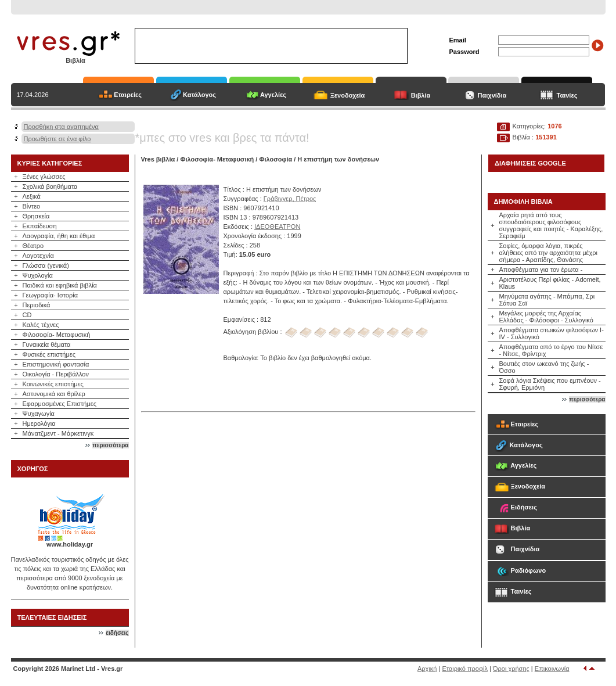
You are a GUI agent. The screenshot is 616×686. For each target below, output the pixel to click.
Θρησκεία (36, 216)
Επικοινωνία (552, 669)
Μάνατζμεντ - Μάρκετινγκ (58, 433)
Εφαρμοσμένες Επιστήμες (60, 404)
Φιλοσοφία (275, 159)
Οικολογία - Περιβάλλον (56, 374)
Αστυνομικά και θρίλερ (54, 394)
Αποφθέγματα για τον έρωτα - (541, 270)
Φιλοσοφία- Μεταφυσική (57, 335)
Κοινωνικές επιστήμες (53, 384)
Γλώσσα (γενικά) (46, 265)
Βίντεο (32, 206)
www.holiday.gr (70, 544)
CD (27, 315)
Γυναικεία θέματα (47, 344)
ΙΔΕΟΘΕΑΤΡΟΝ (277, 227)
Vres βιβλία (158, 159)
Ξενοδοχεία (348, 95)
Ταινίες (567, 95)
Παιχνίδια (492, 95)
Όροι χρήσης (511, 669)
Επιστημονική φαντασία (56, 364)
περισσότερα (110, 445)
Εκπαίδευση (40, 226)
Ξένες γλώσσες (44, 177)
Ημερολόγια (39, 423)
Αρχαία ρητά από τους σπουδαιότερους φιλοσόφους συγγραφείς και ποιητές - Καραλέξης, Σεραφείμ (551, 225)
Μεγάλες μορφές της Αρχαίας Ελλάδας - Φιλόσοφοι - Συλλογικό (546, 317)
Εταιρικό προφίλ (465, 669)
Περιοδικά (37, 305)
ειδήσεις (117, 633)
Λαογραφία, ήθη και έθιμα (59, 236)
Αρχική (427, 669)
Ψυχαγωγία (39, 414)
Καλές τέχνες (41, 325)
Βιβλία (421, 95)
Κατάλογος (199, 95)
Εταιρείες (128, 95)
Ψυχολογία (38, 275)
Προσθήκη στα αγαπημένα (61, 127)
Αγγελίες (273, 95)
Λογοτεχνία (38, 256)
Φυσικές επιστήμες (49, 354)
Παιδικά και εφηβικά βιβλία (60, 285)
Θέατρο (33, 246)
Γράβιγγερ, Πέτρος (290, 199)
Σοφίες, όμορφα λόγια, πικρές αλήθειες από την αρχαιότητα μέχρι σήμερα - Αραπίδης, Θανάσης (549, 253)
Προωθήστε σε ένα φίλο (57, 139)
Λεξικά (32, 196)
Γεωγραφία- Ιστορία (51, 295)
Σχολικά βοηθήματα (50, 186)
